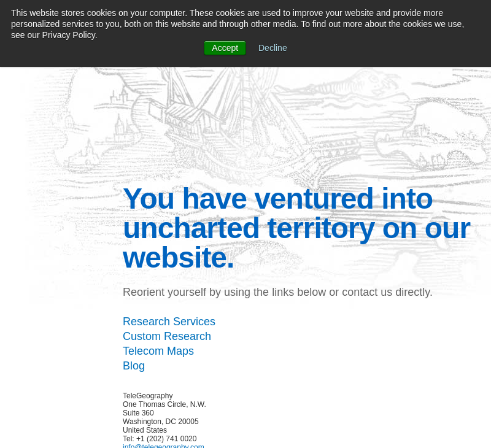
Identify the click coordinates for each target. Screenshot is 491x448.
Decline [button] (273, 48)
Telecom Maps (158, 351)
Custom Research (167, 336)
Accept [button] (225, 48)
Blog (134, 366)
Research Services (169, 322)
